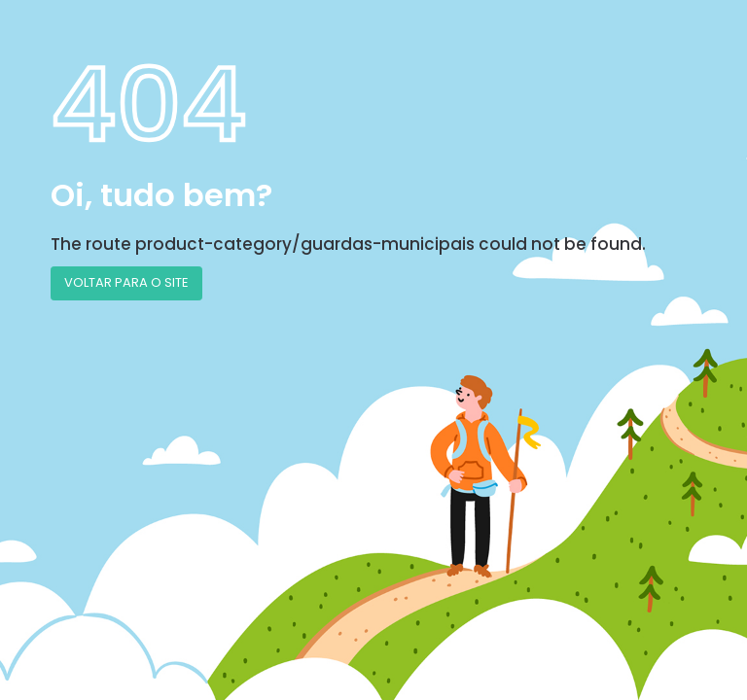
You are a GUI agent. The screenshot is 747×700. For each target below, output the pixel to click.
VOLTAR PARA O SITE (126, 282)
